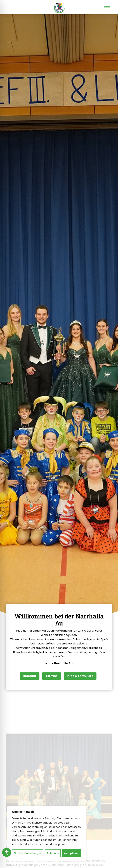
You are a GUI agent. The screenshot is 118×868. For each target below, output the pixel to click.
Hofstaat (30, 676)
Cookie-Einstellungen (28, 853)
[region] (47, 833)
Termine (52, 676)
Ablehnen (53, 853)
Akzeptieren (72, 853)
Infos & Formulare (80, 676)
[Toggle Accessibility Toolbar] (7, 852)
